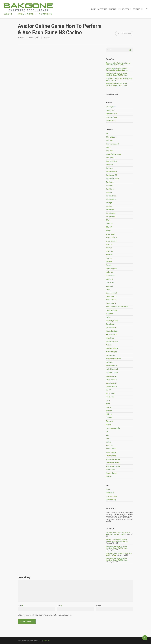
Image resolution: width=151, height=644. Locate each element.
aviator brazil (110, 234)
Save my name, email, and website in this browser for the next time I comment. (46, 615)
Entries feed (110, 493)
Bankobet (109, 262)
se (107, 432)
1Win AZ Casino (111, 137)
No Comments (124, 33)
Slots (108, 438)
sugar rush (109, 445)
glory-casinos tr (111, 328)
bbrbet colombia (112, 269)
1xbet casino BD (112, 175)
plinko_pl (109, 414)
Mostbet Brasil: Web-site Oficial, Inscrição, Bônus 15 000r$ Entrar (117, 74)
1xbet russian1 (111, 217)
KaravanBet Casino (112, 331)
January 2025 (111, 110)
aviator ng (47, 38)
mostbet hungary (112, 352)
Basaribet (109, 265)
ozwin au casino (111, 383)
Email (59, 606)
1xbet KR (109, 192)
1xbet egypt (110, 182)
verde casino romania (113, 466)
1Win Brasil (110, 140)
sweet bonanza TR (112, 452)
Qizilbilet (109, 418)
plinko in (109, 407)
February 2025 (111, 107)
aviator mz (110, 251)
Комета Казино (111, 473)
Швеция (109, 477)
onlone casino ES (112, 380)
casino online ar (111, 300)
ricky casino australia (113, 428)
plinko (108, 404)
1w (107, 134)
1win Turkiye (110, 158)
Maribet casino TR (112, 341)
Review (109, 425)
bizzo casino (110, 276)
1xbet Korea (110, 189)
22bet (108, 220)
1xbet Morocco (111, 199)
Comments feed (111, 496)
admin (22, 38)
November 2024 (111, 117)
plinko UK (109, 411)
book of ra (109, 279)
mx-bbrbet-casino (112, 373)
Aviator (108, 231)
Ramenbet (109, 421)
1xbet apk (109, 168)
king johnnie (110, 338)
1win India (109, 151)
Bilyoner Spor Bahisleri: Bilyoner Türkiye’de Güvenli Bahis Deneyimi (117, 69)
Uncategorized (111, 456)
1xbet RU (109, 206)
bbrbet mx (110, 272)
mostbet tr (110, 362)
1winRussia (110, 165)
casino (108, 289)
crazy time (110, 314)
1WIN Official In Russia (113, 154)
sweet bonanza (111, 449)
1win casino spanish (113, 144)
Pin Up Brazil (110, 393)
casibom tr (110, 286)
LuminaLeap (46, 641)
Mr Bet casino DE (112, 366)
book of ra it (110, 283)
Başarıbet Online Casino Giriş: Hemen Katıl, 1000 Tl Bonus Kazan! (118, 64)
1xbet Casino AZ (112, 172)
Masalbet (109, 345)
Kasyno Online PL (112, 334)
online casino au (111, 376)
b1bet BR (109, 258)
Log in (108, 489)
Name (20, 606)
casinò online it (111, 303)
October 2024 (111, 121)
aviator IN (109, 244)
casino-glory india (112, 310)
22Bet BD (109, 224)
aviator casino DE (112, 237)
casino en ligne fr (112, 293)
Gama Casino (110, 324)
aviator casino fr (111, 241)
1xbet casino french (113, 179)
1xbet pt (109, 203)
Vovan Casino (110, 470)
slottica (109, 442)
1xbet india (110, 185)
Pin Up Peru (110, 397)
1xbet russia (110, 210)
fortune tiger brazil (112, 321)
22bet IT (109, 227)
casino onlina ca (111, 296)
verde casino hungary (113, 459)
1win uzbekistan (111, 161)
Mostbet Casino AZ (112, 348)
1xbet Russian (111, 213)
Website (99, 606)
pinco (108, 400)
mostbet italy (110, 355)
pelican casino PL (112, 386)
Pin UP (108, 390)
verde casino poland (113, 463)
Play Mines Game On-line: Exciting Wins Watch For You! (119, 79)
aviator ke (109, 248)
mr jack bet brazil (112, 369)
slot (107, 435)
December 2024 (112, 114)
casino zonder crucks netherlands (117, 307)
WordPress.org (111, 500)
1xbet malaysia (111, 196)
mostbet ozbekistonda (114, 359)
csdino (108, 317)
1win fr (108, 147)
